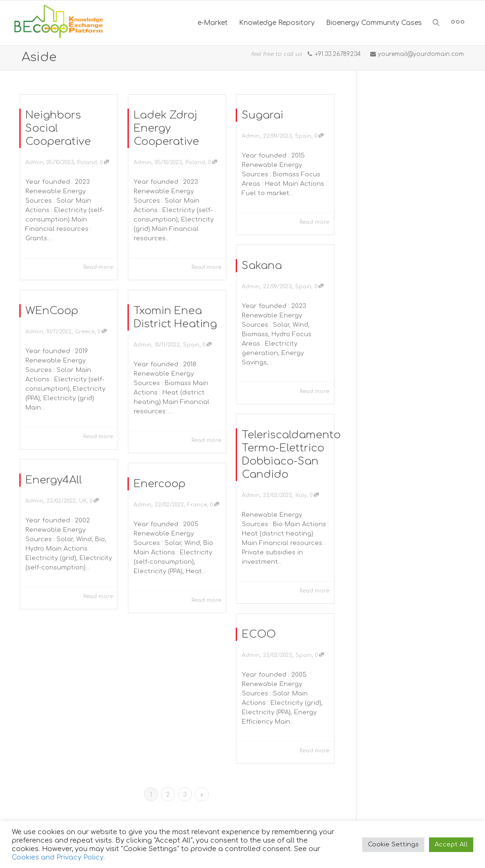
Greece (85, 330)
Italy (302, 495)
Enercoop (159, 482)
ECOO (258, 633)
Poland (87, 162)
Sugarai (262, 115)
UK (83, 500)
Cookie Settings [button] (393, 844)
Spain (303, 136)
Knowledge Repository (277, 23)
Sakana (262, 266)
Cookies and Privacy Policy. (58, 857)
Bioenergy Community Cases (374, 23)
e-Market (213, 23)
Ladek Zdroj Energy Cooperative (166, 128)
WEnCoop (51, 309)
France (198, 504)
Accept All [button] (451, 844)
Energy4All (53, 478)
